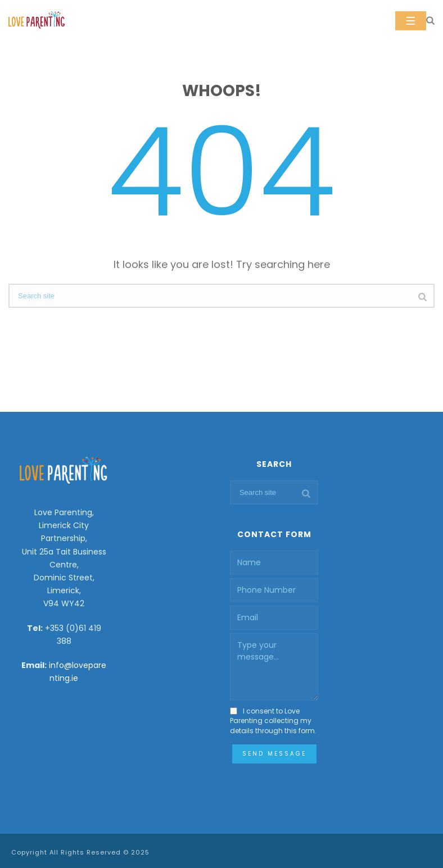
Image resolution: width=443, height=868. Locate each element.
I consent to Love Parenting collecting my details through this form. (273, 721)
